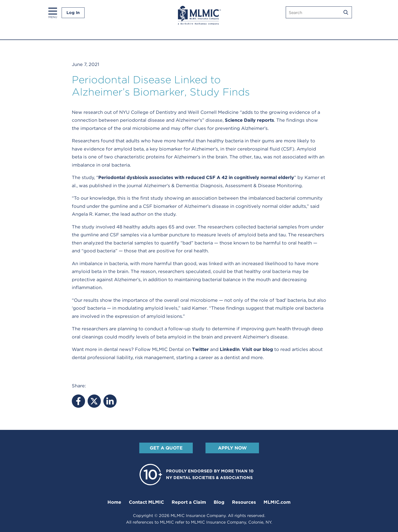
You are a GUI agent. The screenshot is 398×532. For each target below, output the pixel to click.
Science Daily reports (249, 120)
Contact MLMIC (146, 502)
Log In (73, 13)
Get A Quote (166, 448)
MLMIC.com (277, 502)
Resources (244, 502)
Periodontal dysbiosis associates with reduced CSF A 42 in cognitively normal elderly (196, 177)
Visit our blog (257, 349)
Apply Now (232, 448)
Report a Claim (189, 502)
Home (114, 502)
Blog (219, 502)
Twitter (200, 349)
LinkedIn (230, 349)
